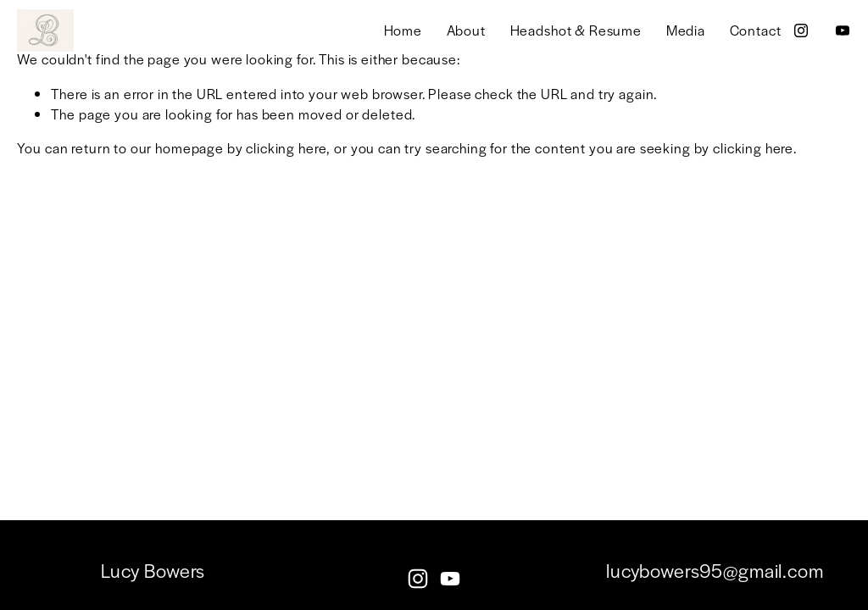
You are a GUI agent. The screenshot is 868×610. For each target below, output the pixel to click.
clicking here (286, 148)
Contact (756, 30)
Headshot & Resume (576, 30)
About (466, 30)
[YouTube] (843, 30)
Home (403, 30)
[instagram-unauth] (801, 30)
